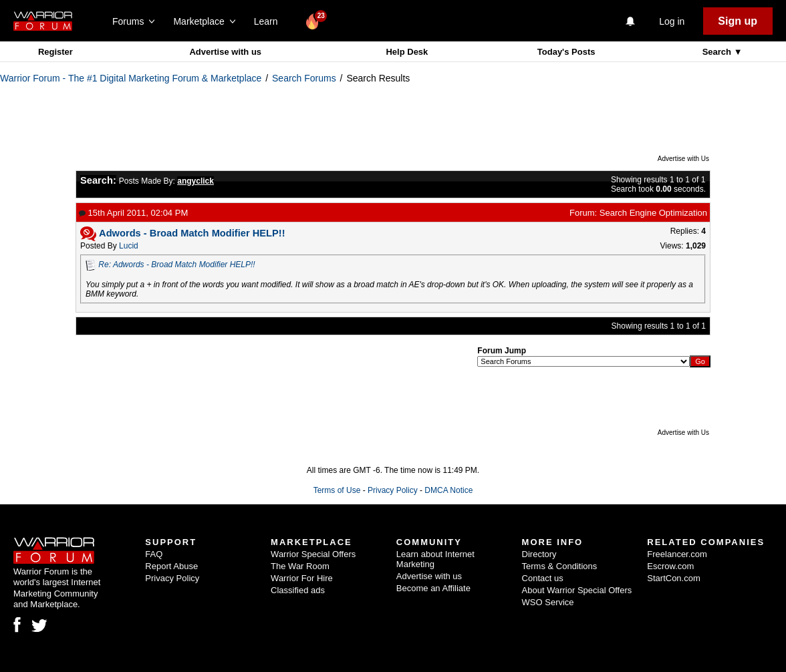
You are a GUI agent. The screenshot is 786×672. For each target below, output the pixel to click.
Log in (672, 21)
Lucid (129, 246)
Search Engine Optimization (653, 213)
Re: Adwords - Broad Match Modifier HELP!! (176, 265)
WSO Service (548, 602)
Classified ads (298, 590)
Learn (270, 21)
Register (55, 52)
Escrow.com (670, 566)
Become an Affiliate (433, 588)
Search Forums (304, 78)
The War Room (300, 566)
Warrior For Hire (302, 578)
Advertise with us (225, 52)
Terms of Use (337, 490)
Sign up (738, 21)
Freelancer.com (677, 554)
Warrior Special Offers (313, 554)
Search (718, 52)
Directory (539, 554)
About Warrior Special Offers (577, 590)
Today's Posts (566, 52)
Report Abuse (171, 566)
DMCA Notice (448, 490)
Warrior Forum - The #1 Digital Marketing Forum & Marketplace (131, 78)
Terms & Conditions (560, 566)
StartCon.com (673, 578)
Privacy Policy (393, 490)
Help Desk (407, 52)
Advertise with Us (683, 159)
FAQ (154, 554)
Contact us (543, 578)
